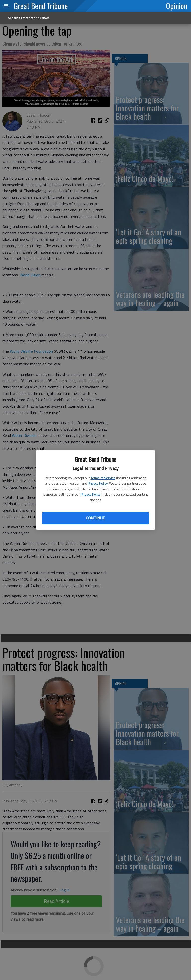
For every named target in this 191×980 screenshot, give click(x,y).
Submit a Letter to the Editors (29, 18)
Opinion (177, 6)
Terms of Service (103, 478)
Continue (95, 518)
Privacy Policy (98, 483)
